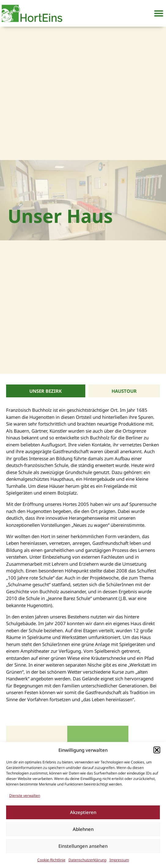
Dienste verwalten (25, 795)
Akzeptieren (83, 812)
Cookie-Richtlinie (51, 860)
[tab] (46, 391)
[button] (157, 750)
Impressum (119, 860)
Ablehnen (83, 829)
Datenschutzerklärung (87, 860)
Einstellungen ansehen (83, 846)
